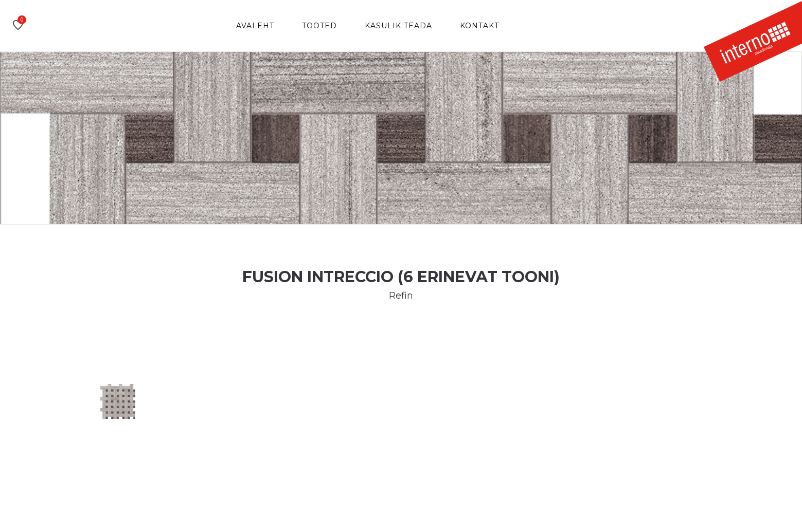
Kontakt (479, 26)
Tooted (319, 26)
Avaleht (255, 26)
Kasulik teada (398, 26)
